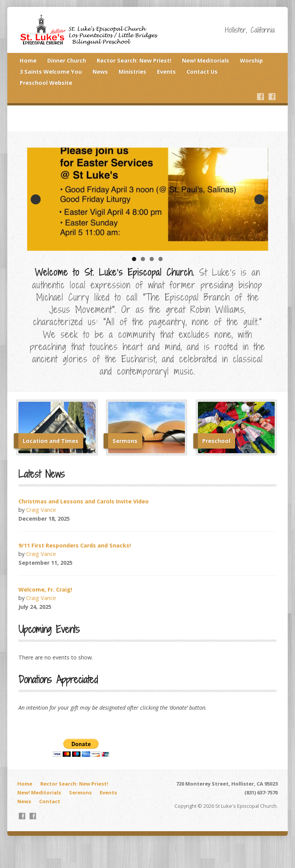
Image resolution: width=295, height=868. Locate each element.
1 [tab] (134, 259)
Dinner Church (67, 60)
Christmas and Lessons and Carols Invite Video (84, 501)
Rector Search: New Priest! (134, 60)
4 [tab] (161, 259)
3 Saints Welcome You (51, 72)
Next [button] (259, 199)
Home (28, 60)
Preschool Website (46, 83)
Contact (50, 801)
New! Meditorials (205, 60)
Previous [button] (36, 199)
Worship (251, 60)
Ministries (132, 72)
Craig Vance (41, 510)
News (100, 72)
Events (166, 72)
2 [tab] (143, 259)
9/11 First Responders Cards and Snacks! (75, 545)
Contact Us (202, 72)
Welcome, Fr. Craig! (45, 589)
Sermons (80, 792)
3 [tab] (152, 259)
